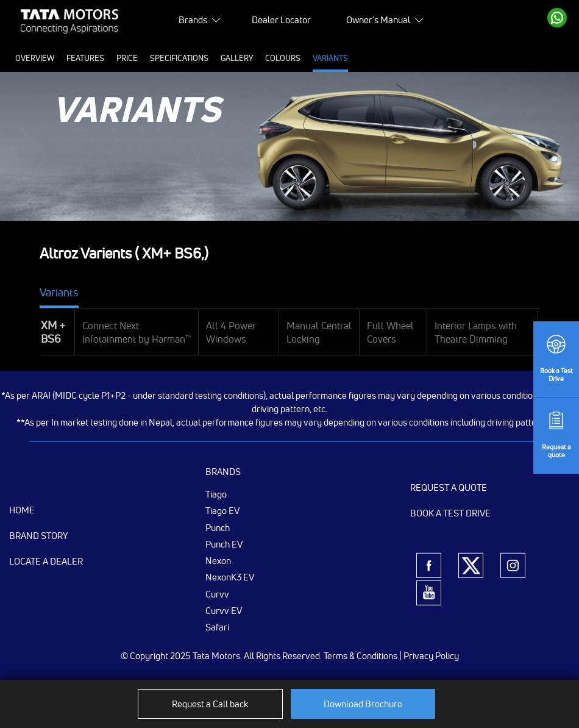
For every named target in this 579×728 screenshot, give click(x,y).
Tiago (216, 494)
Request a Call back (210, 704)
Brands (193, 20)
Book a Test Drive (450, 513)
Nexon (218, 560)
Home (22, 510)
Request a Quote (449, 487)
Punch (218, 527)
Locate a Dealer (46, 561)
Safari (217, 627)
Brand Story (39, 536)
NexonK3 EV (230, 577)
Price (127, 58)
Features (85, 58)
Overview (35, 58)
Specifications (179, 58)
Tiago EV (222, 510)
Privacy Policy (431, 656)
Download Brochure (363, 704)
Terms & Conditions (361, 656)
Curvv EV (224, 610)
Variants (330, 58)
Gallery (237, 58)
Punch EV (224, 544)
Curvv (217, 594)
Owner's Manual (378, 20)
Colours (283, 58)
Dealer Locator (281, 20)
